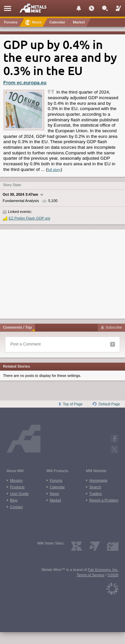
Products (17, 487)
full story (54, 170)
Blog (14, 500)
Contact (16, 507)
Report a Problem (104, 500)
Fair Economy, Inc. (103, 570)
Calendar (57, 487)
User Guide (19, 494)
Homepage (98, 480)
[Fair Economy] (112, 587)
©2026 (113, 575)
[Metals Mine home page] (35, 8)
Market (55, 500)
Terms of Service (90, 575)
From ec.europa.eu (25, 83)
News (54, 494)
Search (95, 487)
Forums (56, 480)
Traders (95, 494)
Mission (16, 480)
